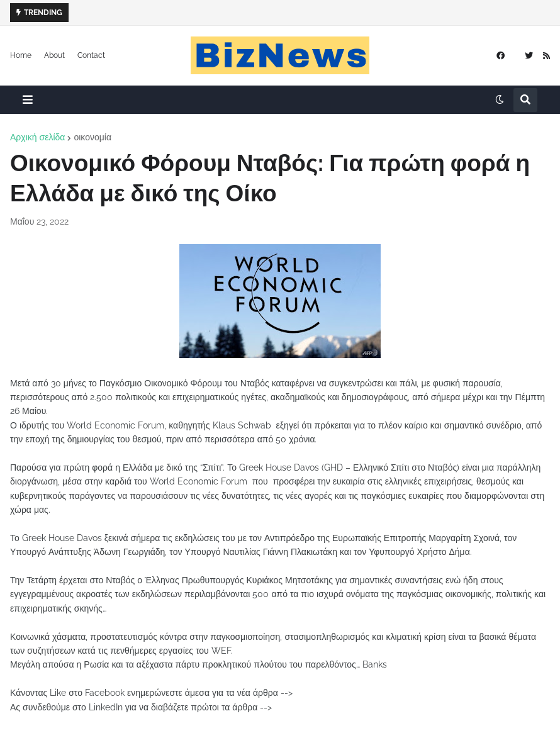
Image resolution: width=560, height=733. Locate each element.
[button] (28, 100)
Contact (91, 55)
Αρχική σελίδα (37, 137)
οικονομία (92, 137)
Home (21, 55)
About (54, 55)
